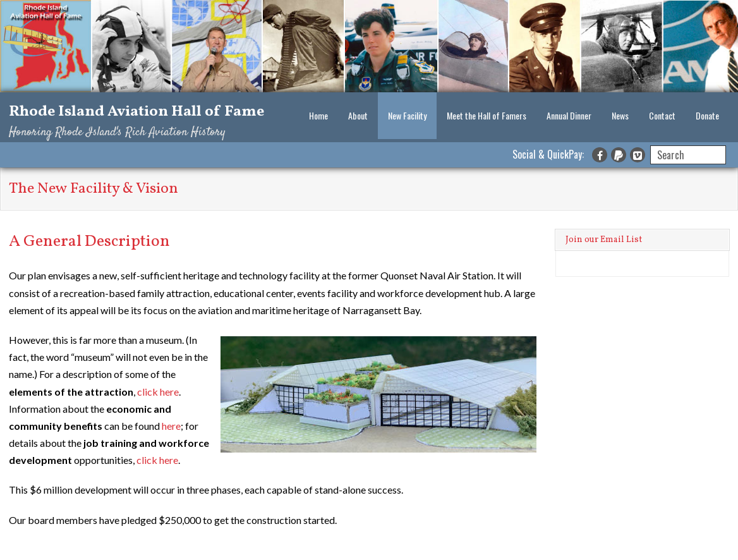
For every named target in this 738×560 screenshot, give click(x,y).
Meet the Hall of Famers (487, 115)
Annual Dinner (569, 115)
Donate (707, 115)
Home (318, 115)
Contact (662, 115)
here (171, 426)
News (620, 115)
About (358, 115)
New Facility (407, 115)
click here (158, 392)
